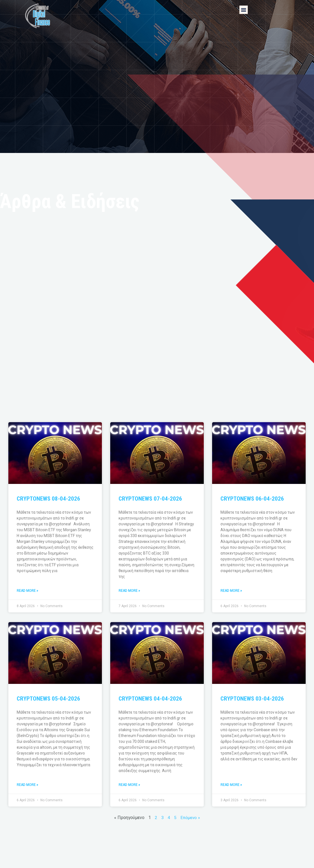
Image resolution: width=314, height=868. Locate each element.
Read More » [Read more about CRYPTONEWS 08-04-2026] (27, 591)
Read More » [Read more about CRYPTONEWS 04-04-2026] (129, 785)
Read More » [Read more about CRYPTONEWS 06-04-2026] (231, 591)
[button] (244, 10)
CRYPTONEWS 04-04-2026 (150, 699)
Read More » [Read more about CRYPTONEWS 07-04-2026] (129, 591)
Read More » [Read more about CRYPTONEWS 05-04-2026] (27, 785)
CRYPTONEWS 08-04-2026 (48, 499)
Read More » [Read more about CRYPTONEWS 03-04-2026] (231, 785)
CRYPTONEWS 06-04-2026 (252, 499)
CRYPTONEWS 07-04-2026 (150, 499)
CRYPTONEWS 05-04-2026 (48, 699)
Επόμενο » (190, 818)
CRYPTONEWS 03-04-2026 (252, 699)
